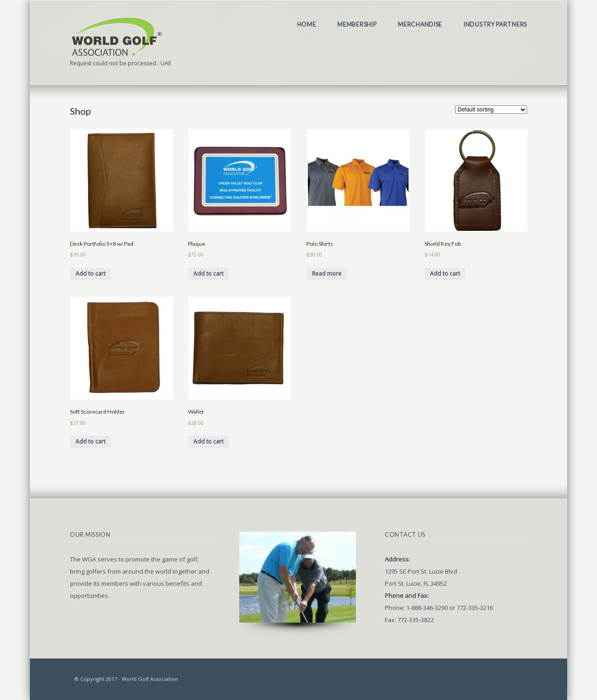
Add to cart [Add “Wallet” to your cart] (208, 441)
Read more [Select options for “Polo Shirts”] (327, 274)
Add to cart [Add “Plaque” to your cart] (208, 274)
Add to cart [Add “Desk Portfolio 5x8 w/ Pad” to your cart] (90, 274)
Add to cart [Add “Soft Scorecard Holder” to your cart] (90, 441)
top (523, 680)
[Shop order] (491, 110)
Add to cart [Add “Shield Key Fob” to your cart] (445, 274)
